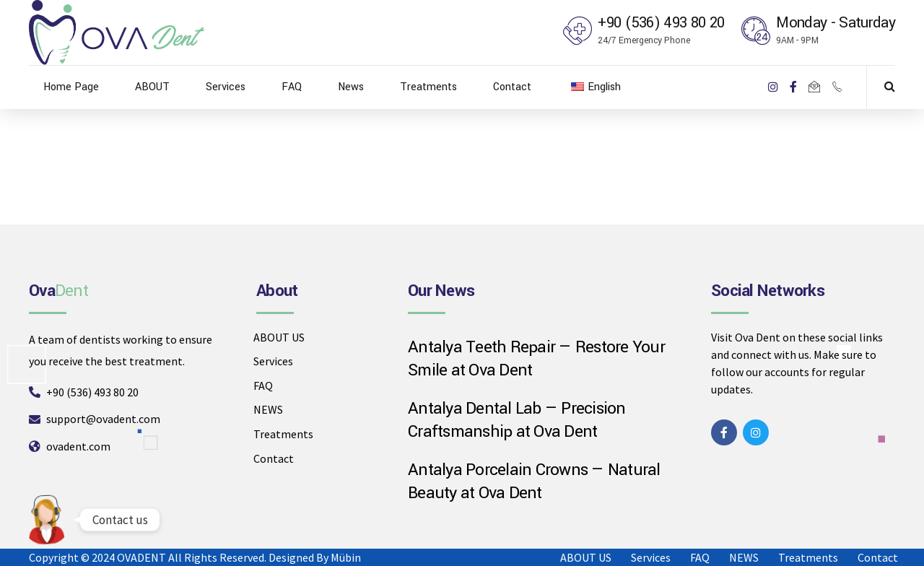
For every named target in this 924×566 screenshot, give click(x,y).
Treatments (428, 87)
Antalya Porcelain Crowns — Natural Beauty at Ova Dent (534, 482)
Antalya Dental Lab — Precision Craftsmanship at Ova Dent (517, 421)
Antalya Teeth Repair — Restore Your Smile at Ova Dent (536, 359)
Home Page (71, 87)
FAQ (292, 87)
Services (226, 87)
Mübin (346, 557)
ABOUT (152, 87)
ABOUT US (279, 337)
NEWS (268, 409)
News (351, 87)
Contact (512, 87)
